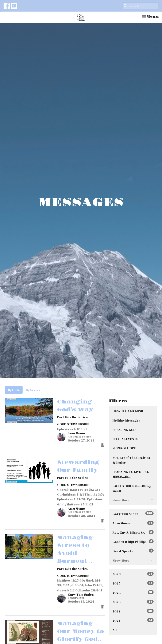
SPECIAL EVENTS (125, 439)
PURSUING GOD (124, 430)
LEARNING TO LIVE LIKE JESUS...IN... (131, 474)
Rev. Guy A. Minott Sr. (133, 532)
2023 (133, 602)
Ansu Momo (133, 523)
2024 (133, 592)
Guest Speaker (133, 551)
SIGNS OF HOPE (124, 448)
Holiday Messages (126, 420)
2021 (133, 620)
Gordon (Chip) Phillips (133, 542)
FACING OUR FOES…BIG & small (132, 488)
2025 (133, 583)
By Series (33, 390)
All (115, 630)
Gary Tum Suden (133, 514)
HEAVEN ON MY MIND (128, 411)
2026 (133, 574)
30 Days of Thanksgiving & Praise (131, 460)
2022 (133, 611)
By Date (14, 390)
